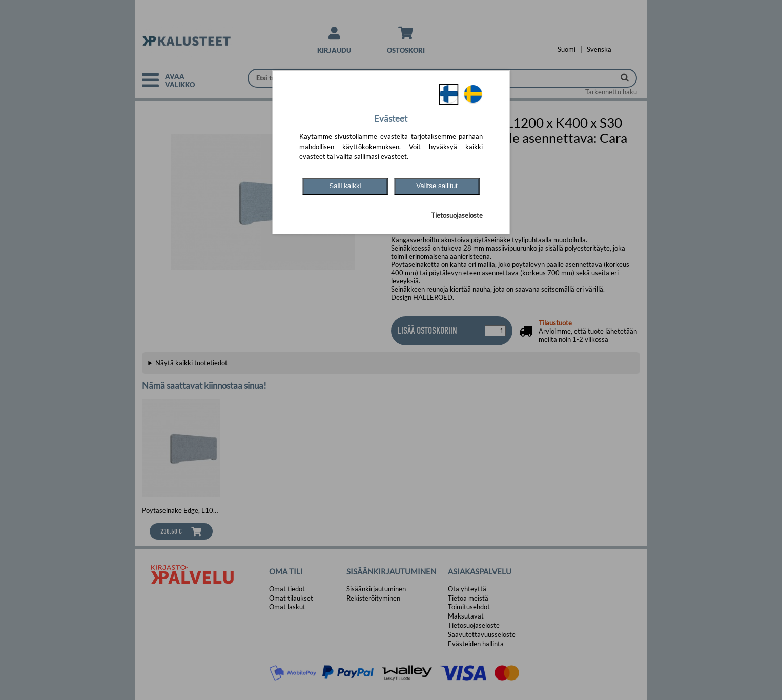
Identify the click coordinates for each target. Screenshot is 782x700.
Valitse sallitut (437, 186)
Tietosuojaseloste (457, 215)
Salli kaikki (345, 186)
